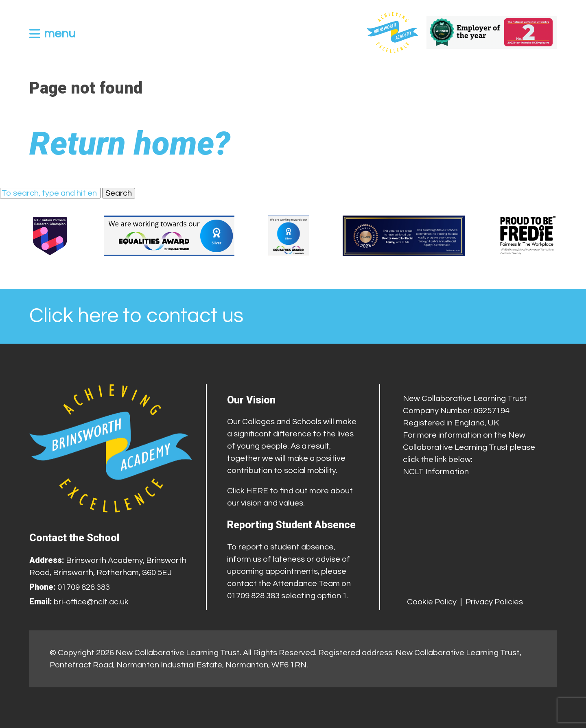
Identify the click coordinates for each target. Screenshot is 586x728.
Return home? (130, 144)
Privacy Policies (494, 602)
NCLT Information (436, 472)
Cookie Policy (432, 602)
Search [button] (119, 193)
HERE (257, 491)
